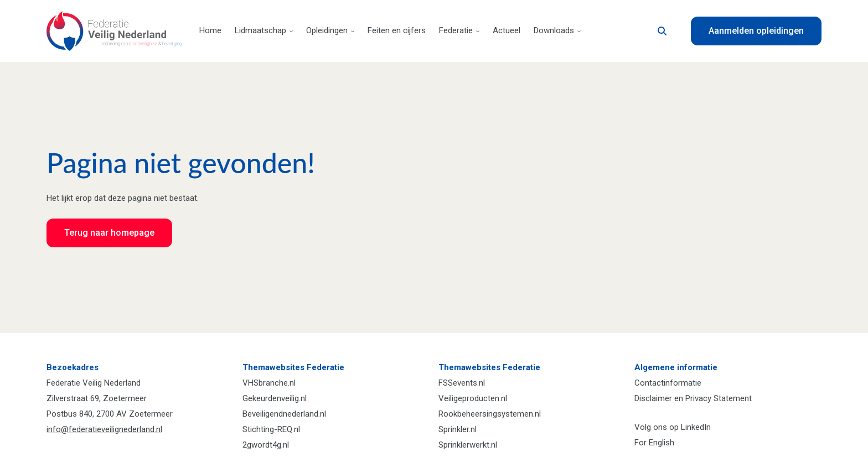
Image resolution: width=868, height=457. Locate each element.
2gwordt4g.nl (266, 445)
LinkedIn (696, 427)
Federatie (459, 30)
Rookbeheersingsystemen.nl (490, 414)
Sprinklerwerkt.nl (468, 445)
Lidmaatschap (264, 30)
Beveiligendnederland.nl (284, 414)
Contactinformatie (668, 383)
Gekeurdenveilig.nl (275, 398)
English (662, 443)
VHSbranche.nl (269, 383)
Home (210, 30)
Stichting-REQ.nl (271, 429)
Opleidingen (330, 30)
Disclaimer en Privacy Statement (693, 398)
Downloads (557, 30)
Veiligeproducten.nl (473, 398)
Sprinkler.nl (458, 429)
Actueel (507, 30)
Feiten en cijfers (397, 30)
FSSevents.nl (462, 383)
